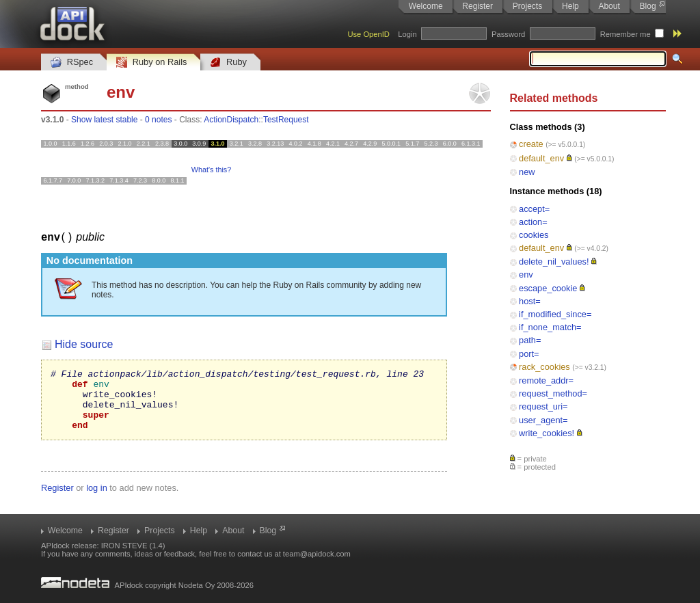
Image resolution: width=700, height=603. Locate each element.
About (609, 6)
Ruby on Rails (151, 63)
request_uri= (543, 406)
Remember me (625, 34)
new (527, 172)
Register (477, 6)
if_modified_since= (555, 314)
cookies (534, 235)
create (531, 144)
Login (407, 34)
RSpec (72, 63)
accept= (534, 209)
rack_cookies (544, 367)
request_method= (553, 393)
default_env (541, 158)
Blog (648, 6)
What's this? (211, 170)
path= (530, 340)
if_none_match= (550, 327)
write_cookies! (547, 433)
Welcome (426, 6)
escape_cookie (548, 288)
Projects (527, 6)
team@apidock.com (317, 554)
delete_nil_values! (554, 262)
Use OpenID (368, 34)
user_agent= (543, 420)
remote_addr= (546, 380)
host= (530, 301)
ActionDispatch (231, 120)
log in (97, 499)
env (526, 274)
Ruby (228, 63)
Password (508, 34)
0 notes (158, 120)
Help (570, 6)
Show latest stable (104, 120)
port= (529, 354)
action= (533, 222)
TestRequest (286, 120)
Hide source (84, 344)
